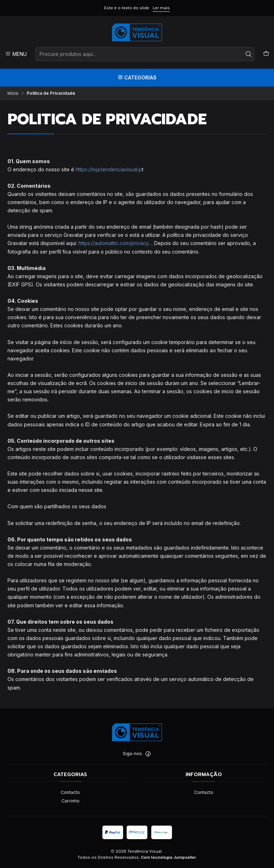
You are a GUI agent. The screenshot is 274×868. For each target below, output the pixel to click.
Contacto (70, 792)
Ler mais (161, 8)
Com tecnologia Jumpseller (168, 857)
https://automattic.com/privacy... (115, 243)
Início (13, 93)
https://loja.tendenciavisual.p (109, 169)
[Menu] (16, 54)
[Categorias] (137, 78)
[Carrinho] (266, 54)
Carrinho (70, 801)
